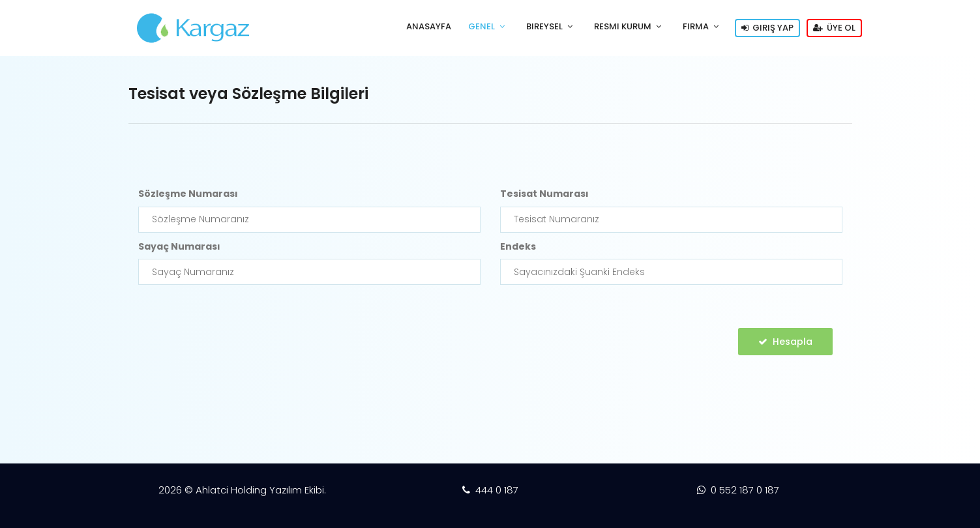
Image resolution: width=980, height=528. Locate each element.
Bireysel (544, 26)
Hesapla (785, 342)
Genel (482, 26)
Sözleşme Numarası (188, 194)
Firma (696, 26)
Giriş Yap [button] (767, 28)
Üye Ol (834, 28)
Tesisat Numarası (544, 194)
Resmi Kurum (623, 26)
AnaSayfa (429, 26)
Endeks (518, 246)
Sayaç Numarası (179, 246)
